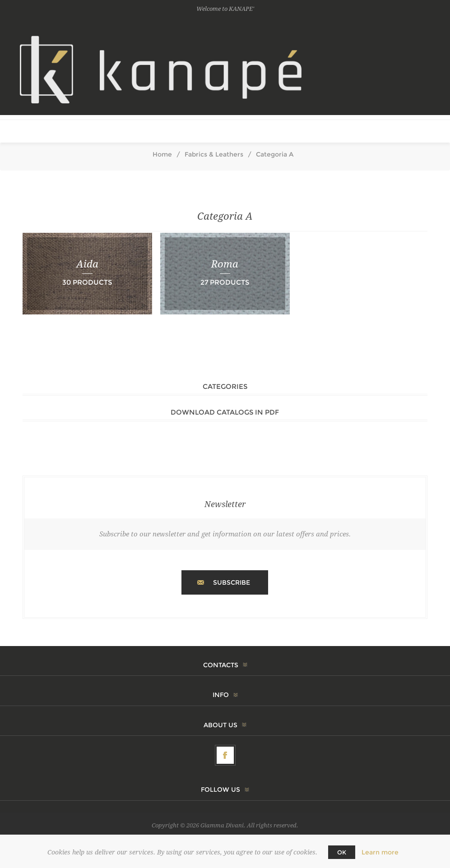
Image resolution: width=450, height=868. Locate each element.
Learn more (380, 852)
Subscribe (232, 582)
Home (162, 154)
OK (342, 852)
